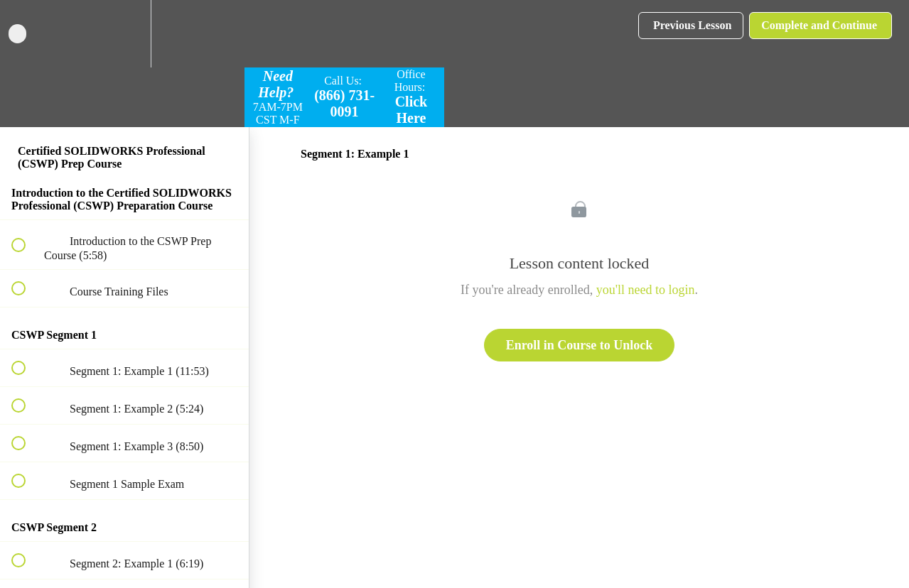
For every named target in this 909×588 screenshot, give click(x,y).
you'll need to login (646, 290)
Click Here (412, 110)
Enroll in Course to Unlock (580, 345)
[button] (26, 34)
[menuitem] (124, 34)
